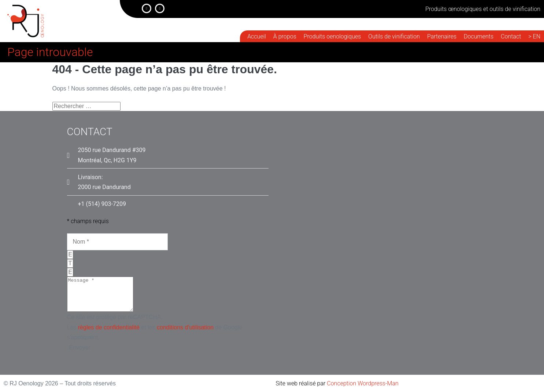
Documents (479, 36)
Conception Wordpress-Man (363, 383)
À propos (285, 36)
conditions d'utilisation (185, 334)
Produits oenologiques (332, 36)
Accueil (257, 36)
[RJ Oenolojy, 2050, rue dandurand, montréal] (386, 253)
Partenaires (442, 36)
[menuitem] (534, 37)
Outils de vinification (394, 36)
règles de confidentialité (109, 334)
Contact (511, 36)
